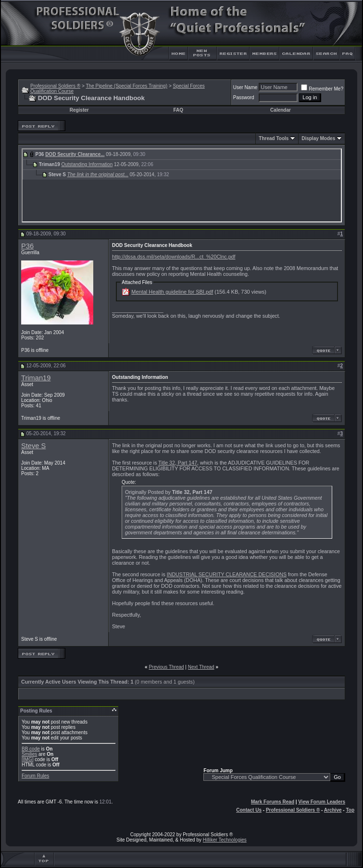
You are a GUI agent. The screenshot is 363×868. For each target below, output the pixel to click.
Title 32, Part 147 (178, 463)
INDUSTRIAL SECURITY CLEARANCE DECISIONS (227, 574)
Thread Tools (274, 138)
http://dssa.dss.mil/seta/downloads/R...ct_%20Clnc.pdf (174, 257)
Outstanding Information (87, 164)
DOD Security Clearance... (75, 154)
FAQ (178, 110)
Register (79, 110)
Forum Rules (35, 776)
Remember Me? (322, 89)
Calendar (281, 110)
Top (350, 810)
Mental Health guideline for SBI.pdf (172, 292)
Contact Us (249, 810)
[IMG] (27, 759)
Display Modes (318, 138)
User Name (245, 87)
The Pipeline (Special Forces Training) (126, 86)
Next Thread (201, 667)
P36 (27, 246)
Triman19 (36, 378)
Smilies (29, 754)
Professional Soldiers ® (55, 86)
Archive (333, 810)
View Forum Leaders (322, 802)
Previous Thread (166, 667)
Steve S (33, 446)
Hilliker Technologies (225, 840)
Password (244, 97)
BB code (31, 749)
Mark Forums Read (273, 802)
